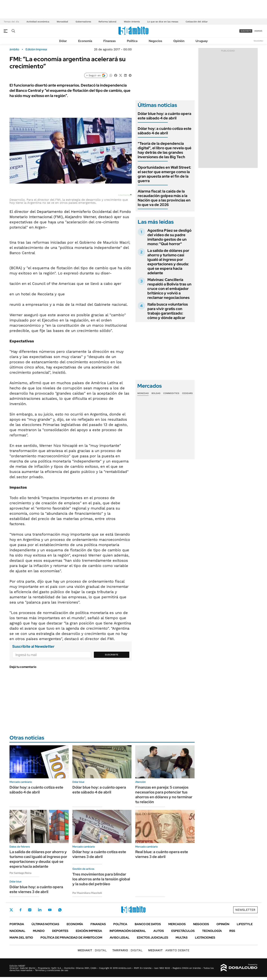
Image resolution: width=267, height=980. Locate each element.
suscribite (246, 31)
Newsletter (258, 41)
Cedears (187, 393)
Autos (159, 931)
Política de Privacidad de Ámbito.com (71, 938)
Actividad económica (38, 22)
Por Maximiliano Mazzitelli (87, 893)
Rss (232, 931)
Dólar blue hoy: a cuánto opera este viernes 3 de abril (36, 889)
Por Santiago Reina (20, 873)
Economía (85, 41)
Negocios (155, 41)
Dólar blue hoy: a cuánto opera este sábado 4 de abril (164, 116)
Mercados (177, 924)
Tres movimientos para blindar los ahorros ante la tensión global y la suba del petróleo (101, 879)
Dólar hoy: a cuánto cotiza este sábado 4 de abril (165, 131)
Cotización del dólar (197, 22)
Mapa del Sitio (21, 938)
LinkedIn (40, 910)
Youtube (50, 910)
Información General (128, 931)
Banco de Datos (148, 924)
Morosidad (62, 22)
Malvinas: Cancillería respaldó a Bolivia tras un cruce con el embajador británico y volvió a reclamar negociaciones (169, 289)
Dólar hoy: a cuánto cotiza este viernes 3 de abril (99, 854)
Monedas (143, 393)
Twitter (11, 910)
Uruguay (202, 41)
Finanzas (110, 41)
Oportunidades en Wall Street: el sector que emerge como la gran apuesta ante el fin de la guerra (164, 174)
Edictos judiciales (153, 938)
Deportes (60, 931)
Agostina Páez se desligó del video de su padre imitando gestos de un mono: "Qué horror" (169, 237)
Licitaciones (205, 938)
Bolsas (156, 393)
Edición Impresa (89, 931)
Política (132, 41)
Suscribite (112, 655)
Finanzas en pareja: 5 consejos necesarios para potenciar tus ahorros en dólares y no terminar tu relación (164, 795)
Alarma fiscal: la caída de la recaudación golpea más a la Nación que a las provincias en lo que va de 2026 (164, 198)
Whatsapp (60, 910)
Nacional (17, 931)
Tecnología (212, 931)
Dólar (63, 41)
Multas (182, 938)
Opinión (179, 41)
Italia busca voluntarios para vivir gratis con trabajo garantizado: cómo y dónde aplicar (168, 311)
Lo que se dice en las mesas (163, 22)
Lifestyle (245, 924)
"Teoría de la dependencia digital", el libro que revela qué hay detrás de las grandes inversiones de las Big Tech (165, 150)
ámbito (14, 49)
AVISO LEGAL (120, 938)
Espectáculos (183, 931)
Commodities (171, 393)
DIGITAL (92, 950)
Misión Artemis (132, 22)
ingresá (258, 31)
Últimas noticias (45, 924)
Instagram (30, 910)
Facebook (21, 910)
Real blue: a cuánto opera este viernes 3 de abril (162, 854)
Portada (17, 924)
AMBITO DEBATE (169, 950)
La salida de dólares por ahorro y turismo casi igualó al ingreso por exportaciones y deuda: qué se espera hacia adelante (168, 262)
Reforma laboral (107, 22)
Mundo (39, 931)
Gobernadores (83, 22)
